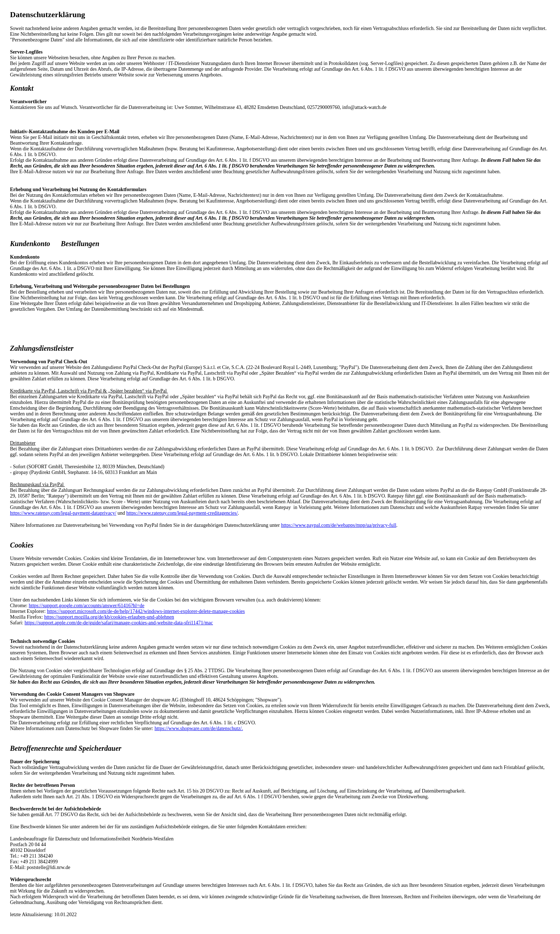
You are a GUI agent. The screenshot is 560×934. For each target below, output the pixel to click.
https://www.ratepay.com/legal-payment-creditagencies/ (182, 513)
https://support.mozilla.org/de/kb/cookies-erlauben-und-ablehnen (109, 617)
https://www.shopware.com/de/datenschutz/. (199, 728)
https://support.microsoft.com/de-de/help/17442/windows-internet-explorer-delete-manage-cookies (146, 611)
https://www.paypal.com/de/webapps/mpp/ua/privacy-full (339, 525)
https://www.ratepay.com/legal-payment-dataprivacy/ (63, 513)
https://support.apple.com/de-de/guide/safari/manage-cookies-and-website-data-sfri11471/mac (119, 623)
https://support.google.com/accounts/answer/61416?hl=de (87, 606)
